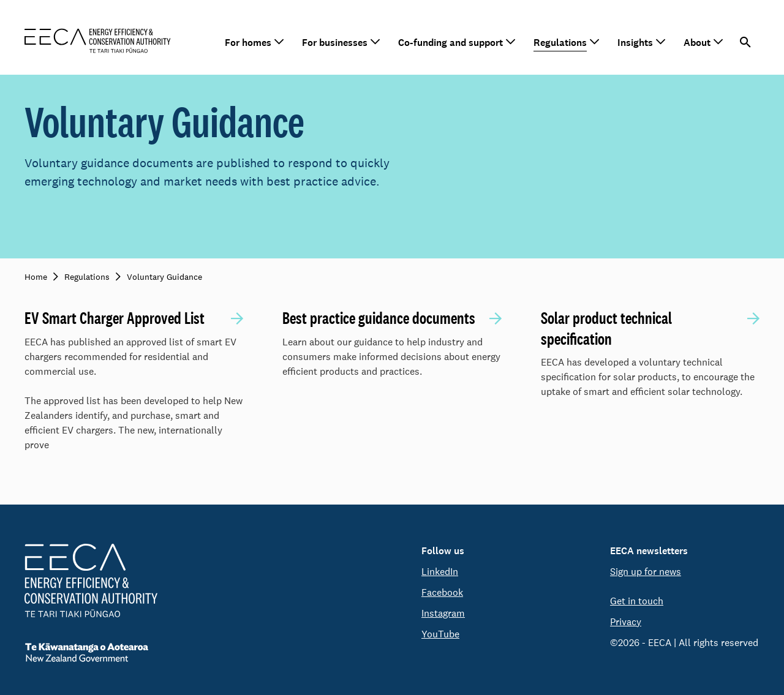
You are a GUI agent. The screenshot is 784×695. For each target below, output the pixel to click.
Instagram (443, 613)
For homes (248, 43)
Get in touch (637, 601)
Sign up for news (646, 572)
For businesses (335, 43)
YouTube (440, 634)
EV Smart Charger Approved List (115, 318)
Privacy (626, 622)
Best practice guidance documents (379, 318)
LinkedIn (440, 572)
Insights (635, 43)
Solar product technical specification (606, 329)
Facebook (442, 592)
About (697, 43)
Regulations (560, 43)
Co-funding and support (450, 43)
